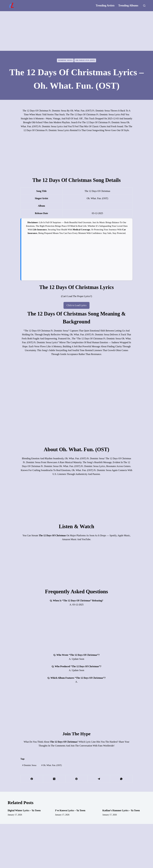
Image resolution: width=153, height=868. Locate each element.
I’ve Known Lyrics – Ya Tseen (70, 810)
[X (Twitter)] (54, 779)
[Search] (144, 6)
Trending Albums (128, 6)
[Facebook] (32, 779)
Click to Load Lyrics (76, 305)
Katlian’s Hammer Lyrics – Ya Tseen (121, 810)
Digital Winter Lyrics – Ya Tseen (24, 810)
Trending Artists (105, 6)
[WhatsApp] (121, 779)
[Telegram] (99, 779)
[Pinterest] (77, 779)
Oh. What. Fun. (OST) (85, 60)
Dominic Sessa (65, 60)
